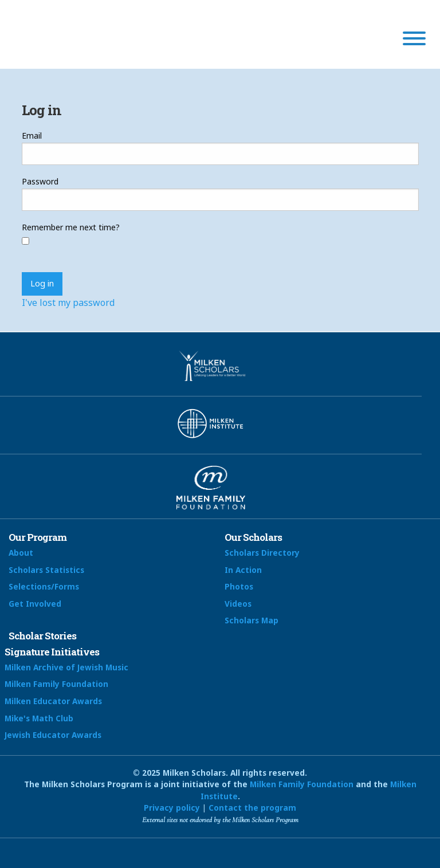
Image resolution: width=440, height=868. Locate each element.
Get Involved (35, 604)
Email (32, 135)
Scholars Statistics (46, 570)
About (21, 553)
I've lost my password (68, 303)
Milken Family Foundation (56, 684)
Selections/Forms (44, 586)
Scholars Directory (262, 553)
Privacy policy (172, 808)
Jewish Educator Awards (53, 735)
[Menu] (414, 40)
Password (40, 181)
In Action (243, 570)
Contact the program (252, 808)
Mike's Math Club (39, 718)
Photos (239, 586)
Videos (238, 604)
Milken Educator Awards (53, 701)
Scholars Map (252, 620)
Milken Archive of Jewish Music (66, 667)
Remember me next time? (71, 227)
